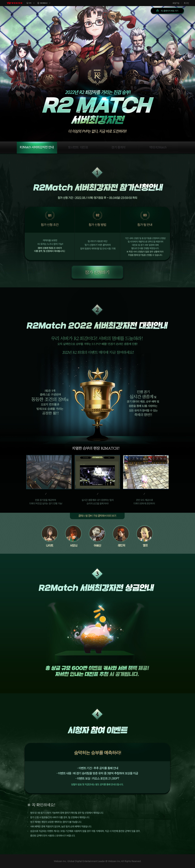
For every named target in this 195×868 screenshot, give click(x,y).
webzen (14, 3)
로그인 (186, 3)
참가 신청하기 (97, 273)
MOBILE (44, 3)
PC (30, 3)
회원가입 (176, 3)
